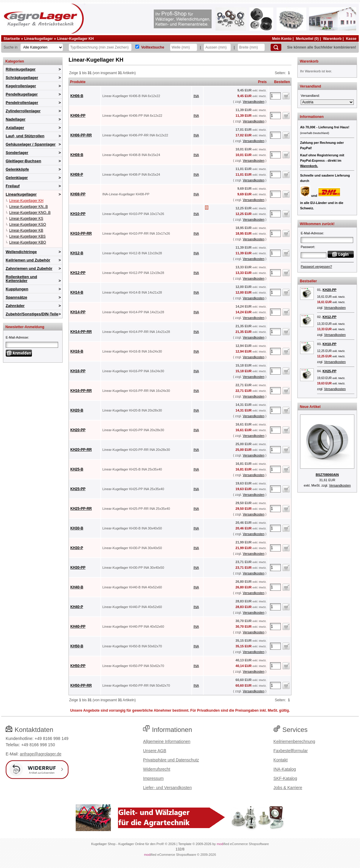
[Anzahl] (275, 96)
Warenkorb (332, 39)
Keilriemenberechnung (294, 741)
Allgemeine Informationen (167, 741)
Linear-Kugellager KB (26, 230)
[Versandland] (327, 102)
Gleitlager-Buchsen (23, 161)
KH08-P (77, 174)
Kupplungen (17, 289)
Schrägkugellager (22, 78)
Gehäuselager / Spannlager (31, 144)
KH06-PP (78, 116)
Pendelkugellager (22, 94)
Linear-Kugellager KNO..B (30, 213)
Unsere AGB (155, 751)
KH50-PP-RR (81, 685)
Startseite (12, 39)
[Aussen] (217, 47)
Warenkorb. (309, 166)
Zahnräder (15, 306)
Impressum (153, 778)
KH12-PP (78, 273)
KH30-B (77, 528)
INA (196, 96)
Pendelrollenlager (22, 103)
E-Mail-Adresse (17, 337)
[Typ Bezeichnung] (100, 47)
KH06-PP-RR (81, 135)
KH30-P (77, 548)
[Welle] (184, 47)
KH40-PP (78, 627)
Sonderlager (17, 153)
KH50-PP (78, 666)
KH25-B (77, 469)
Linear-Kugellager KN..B (28, 207)
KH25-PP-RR (81, 509)
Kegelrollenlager (21, 86)
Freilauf (13, 186)
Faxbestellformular (291, 751)
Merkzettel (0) (307, 39)
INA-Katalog (285, 769)
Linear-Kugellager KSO (28, 225)
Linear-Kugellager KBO (28, 242)
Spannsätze (16, 297)
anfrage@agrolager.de (41, 754)
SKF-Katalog (285, 778)
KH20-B (77, 410)
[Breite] (251, 47)
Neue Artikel (310, 407)
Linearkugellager (38, 39)
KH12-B (77, 253)
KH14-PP (78, 312)
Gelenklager (17, 178)
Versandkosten (253, 102)
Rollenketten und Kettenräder (21, 279)
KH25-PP (78, 489)
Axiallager (15, 128)
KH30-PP (78, 568)
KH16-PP (78, 371)
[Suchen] (276, 47)
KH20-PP (78, 430)
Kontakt (281, 760)
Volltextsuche (153, 47)
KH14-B (77, 292)
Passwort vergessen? (316, 267)
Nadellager (15, 119)
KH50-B (77, 646)
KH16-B (77, 351)
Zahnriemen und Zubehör (29, 268)
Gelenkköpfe (17, 169)
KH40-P (77, 607)
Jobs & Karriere (288, 788)
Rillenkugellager (21, 69)
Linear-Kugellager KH (76, 39)
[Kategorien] (42, 47)
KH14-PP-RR (81, 332)
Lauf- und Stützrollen (25, 136)
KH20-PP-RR (81, 450)
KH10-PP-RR (81, 233)
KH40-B (77, 587)
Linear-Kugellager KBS (27, 236)
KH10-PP (78, 214)
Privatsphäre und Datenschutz (171, 760)
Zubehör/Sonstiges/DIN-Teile (32, 314)
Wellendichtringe (21, 252)
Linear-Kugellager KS (26, 219)
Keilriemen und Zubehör (28, 260)
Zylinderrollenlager (23, 111)
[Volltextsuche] (137, 47)
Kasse (351, 39)
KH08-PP (78, 194)
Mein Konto (282, 39)
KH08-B (77, 155)
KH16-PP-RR (81, 391)
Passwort (307, 247)
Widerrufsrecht (157, 769)
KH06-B (77, 96)
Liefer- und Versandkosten (167, 788)
